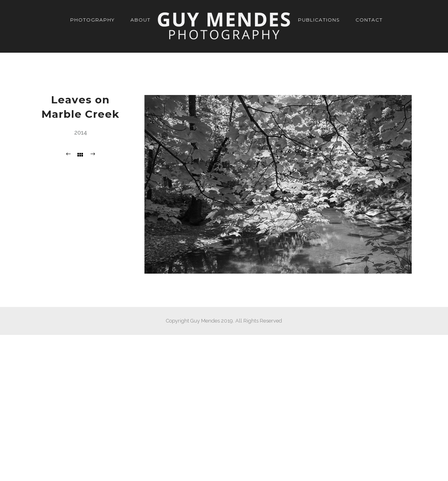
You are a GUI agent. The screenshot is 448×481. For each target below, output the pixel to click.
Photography (92, 20)
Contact (369, 20)
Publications (319, 20)
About (140, 20)
